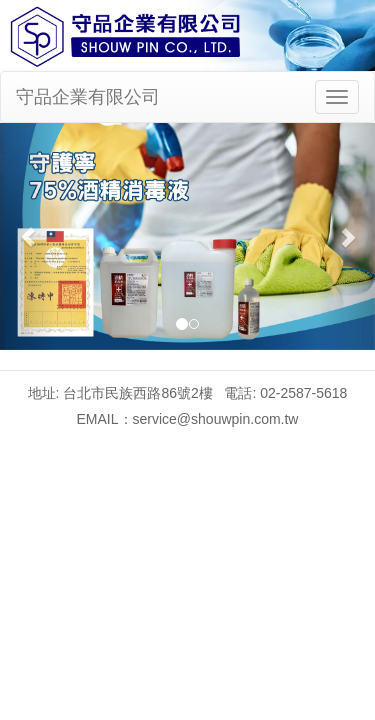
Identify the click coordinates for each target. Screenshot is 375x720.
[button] (28, 236)
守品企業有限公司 (88, 97)
